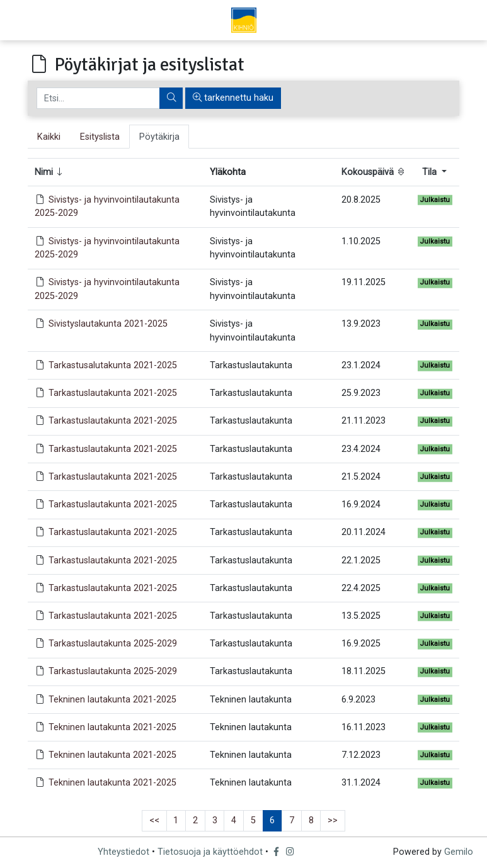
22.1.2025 (361, 561)
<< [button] (154, 820)
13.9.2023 (361, 324)
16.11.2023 (364, 727)
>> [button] (333, 820)
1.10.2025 (361, 241)
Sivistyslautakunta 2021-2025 (108, 324)
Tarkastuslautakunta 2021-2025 (113, 393)
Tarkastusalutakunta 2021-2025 (113, 365)
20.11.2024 (364, 532)
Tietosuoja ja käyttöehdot (210, 852)
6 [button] (272, 820)
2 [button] (195, 820)
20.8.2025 (361, 200)
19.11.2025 (364, 282)
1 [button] (176, 820)
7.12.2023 (361, 755)
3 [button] (215, 820)
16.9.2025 (361, 644)
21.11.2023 (364, 421)
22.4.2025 (361, 588)
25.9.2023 (361, 393)
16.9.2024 (361, 504)
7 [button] (292, 820)
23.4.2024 (361, 449)
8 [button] (311, 820)
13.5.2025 (361, 616)
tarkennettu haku (233, 98)
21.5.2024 (361, 477)
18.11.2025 (364, 671)
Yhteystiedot (123, 852)
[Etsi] (98, 98)
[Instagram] (290, 852)
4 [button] (234, 820)
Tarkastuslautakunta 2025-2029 (113, 644)
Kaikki (49, 137)
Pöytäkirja (159, 137)
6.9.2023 (358, 700)
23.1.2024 (361, 365)
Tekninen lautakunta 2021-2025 (112, 700)
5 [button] (253, 820)
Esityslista (100, 137)
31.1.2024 (361, 783)
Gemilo (459, 852)
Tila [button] (431, 172)
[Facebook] (278, 852)
